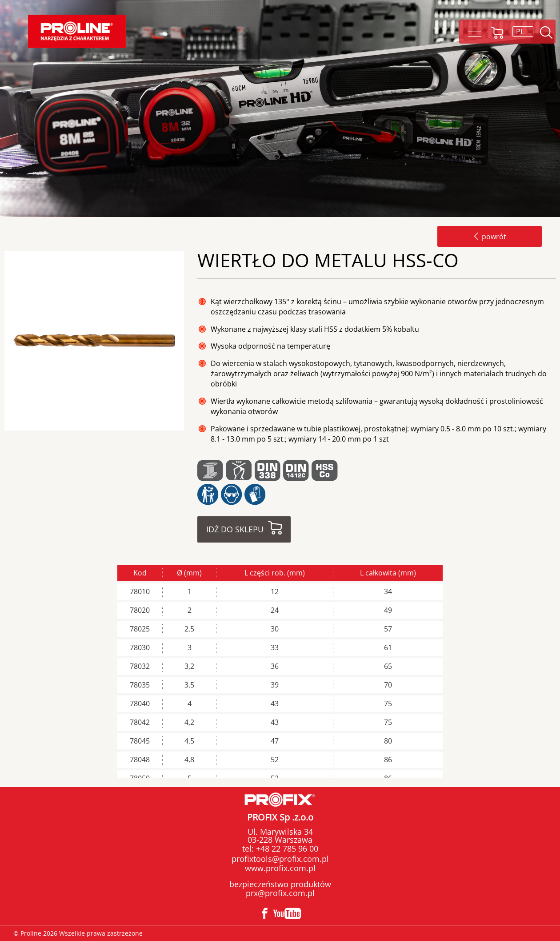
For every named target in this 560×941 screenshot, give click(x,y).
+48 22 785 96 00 (286, 849)
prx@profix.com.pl (280, 893)
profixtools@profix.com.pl (280, 859)
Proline (77, 31)
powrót (490, 237)
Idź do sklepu (235, 529)
